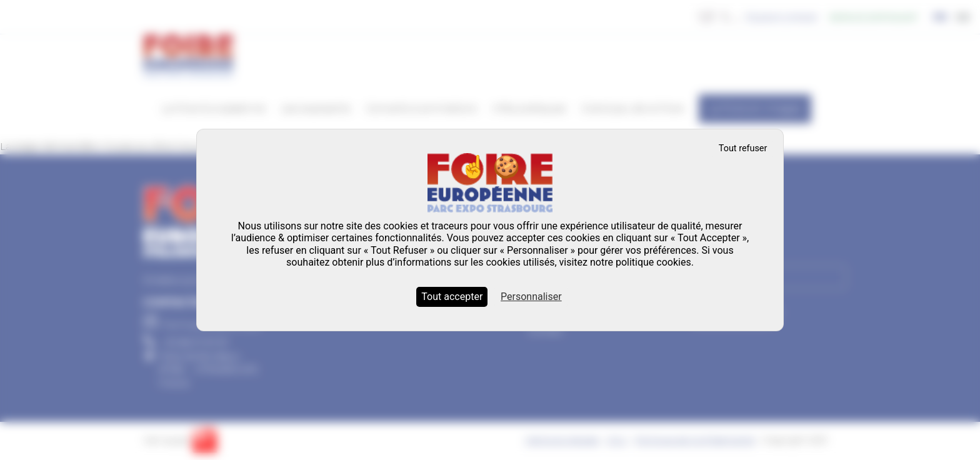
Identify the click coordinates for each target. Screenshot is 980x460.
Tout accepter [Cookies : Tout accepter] (452, 297)
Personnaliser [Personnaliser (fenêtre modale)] (531, 297)
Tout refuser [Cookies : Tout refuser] (743, 148)
